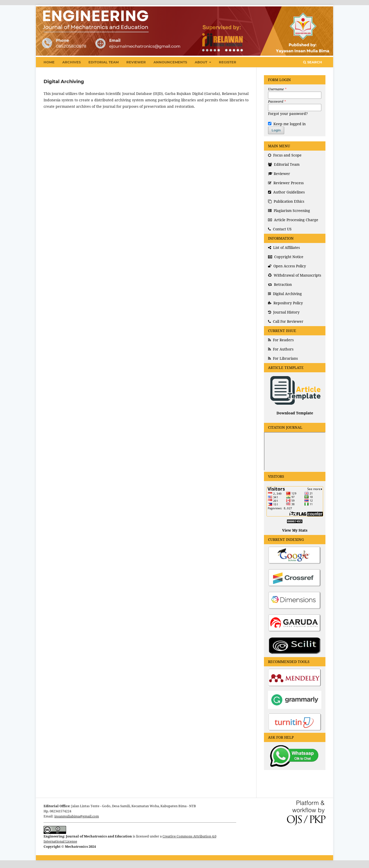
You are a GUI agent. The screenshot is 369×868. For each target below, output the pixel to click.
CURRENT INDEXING (286, 539)
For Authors (281, 349)
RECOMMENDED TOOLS (289, 662)
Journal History (284, 312)
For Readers (281, 340)
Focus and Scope (285, 155)
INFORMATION (281, 238)
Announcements (170, 62)
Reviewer (136, 62)
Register (228, 62)
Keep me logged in (287, 124)
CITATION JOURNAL (285, 427)
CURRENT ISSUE (282, 331)
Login (276, 130)
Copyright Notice (286, 257)
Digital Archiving (285, 294)
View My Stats (295, 530)
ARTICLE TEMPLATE (286, 368)
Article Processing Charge (293, 220)
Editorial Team (104, 62)
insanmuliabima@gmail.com (77, 816)
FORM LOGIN (279, 80)
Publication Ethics (286, 201)
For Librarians (283, 358)
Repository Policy (285, 303)
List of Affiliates (284, 247)
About (202, 62)
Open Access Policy (287, 266)
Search (313, 62)
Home (49, 62)
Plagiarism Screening (289, 211)
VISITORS (276, 476)
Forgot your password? (288, 114)
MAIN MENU (279, 146)
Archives (71, 62)
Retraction (280, 284)
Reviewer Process (286, 183)
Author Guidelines (286, 192)
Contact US (280, 229)
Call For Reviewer (286, 321)
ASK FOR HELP (281, 737)
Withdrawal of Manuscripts (295, 275)
